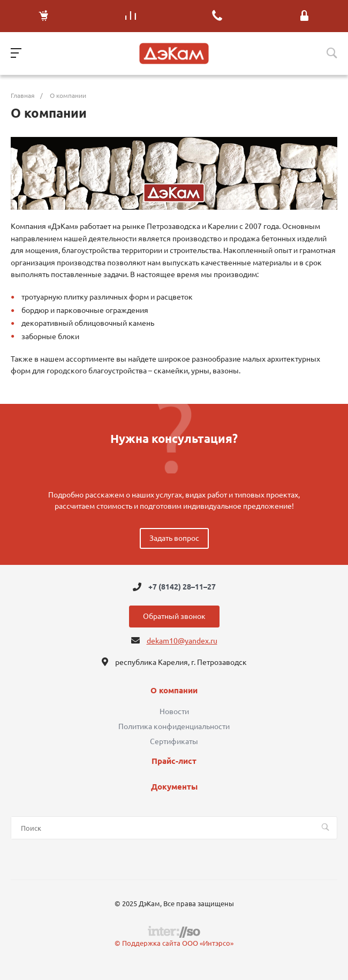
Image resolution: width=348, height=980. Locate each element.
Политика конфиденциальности (174, 726)
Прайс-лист (174, 761)
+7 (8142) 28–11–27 (182, 587)
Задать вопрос (174, 538)
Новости (174, 711)
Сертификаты (174, 741)
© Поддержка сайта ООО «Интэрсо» (174, 943)
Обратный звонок (174, 616)
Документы (174, 787)
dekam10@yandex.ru (182, 641)
